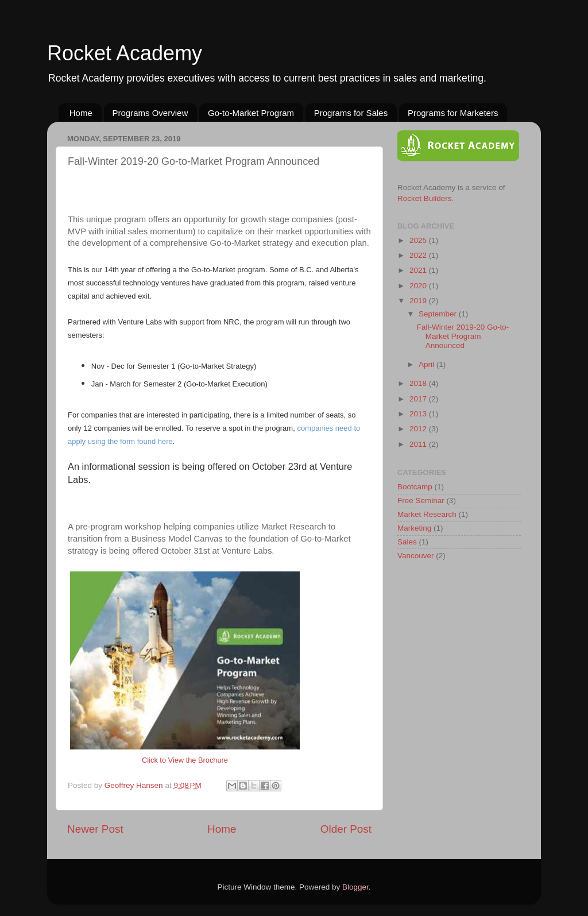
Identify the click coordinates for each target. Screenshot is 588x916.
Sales (407, 542)
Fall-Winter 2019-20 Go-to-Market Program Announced (463, 336)
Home (81, 113)
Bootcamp (415, 487)
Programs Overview (150, 113)
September (439, 314)
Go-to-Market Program (251, 113)
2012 (419, 429)
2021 (419, 270)
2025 (419, 240)
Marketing (414, 528)
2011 (419, 444)
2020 (419, 286)
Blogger (355, 887)
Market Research (427, 514)
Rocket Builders (425, 198)
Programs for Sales (351, 113)
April (428, 364)
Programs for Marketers (453, 113)
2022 (419, 255)
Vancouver (416, 556)
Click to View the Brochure (185, 760)
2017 (419, 399)
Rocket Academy (125, 53)
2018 (419, 383)
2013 (419, 414)
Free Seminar (421, 500)
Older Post (346, 829)
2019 (419, 301)
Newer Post (95, 829)
